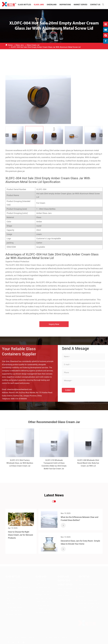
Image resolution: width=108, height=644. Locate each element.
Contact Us (95, 5)
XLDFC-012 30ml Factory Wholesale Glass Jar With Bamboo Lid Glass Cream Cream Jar (20, 465)
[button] (7, 135)
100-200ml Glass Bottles (14, 611)
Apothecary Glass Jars (43, 598)
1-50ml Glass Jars (42, 602)
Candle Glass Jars (42, 584)
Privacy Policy (74, 637)
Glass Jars (39, 5)
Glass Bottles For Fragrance (15, 604)
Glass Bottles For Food (13, 580)
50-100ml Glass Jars (42, 605)
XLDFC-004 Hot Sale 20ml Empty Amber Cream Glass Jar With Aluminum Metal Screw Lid (46, 47)
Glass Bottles (24, 5)
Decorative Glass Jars (43, 587)
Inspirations (65, 5)
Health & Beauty (64, 595)
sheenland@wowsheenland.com (18, 389)
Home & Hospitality (65, 592)
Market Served (81, 5)
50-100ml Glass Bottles (14, 607)
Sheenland (52, 5)
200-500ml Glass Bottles (14, 614)
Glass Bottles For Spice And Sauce (18, 587)
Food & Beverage (64, 599)
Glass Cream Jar (33, 45)
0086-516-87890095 (17, 399)
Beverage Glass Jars (42, 594)
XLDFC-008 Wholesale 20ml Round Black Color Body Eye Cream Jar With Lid (88, 465)
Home (10, 45)
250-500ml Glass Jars (43, 612)
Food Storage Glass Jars (44, 591)
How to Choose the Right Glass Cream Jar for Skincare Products (20, 535)
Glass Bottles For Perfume (15, 591)
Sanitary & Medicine (65, 588)
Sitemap (65, 637)
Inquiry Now (54, 326)
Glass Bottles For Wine (13, 584)
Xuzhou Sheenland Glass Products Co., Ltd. (30, 637)
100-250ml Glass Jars (43, 609)
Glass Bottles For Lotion (14, 594)
